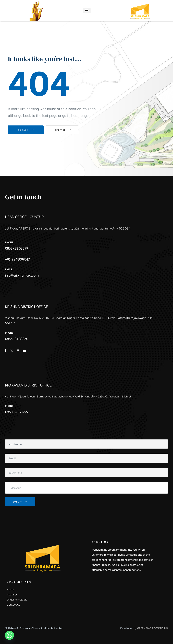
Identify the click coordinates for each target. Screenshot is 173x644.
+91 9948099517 (17, 259)
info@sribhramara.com (22, 275)
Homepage (64, 130)
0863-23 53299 (17, 248)
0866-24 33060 (17, 338)
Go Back (26, 130)
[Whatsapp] (9, 635)
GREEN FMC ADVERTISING (153, 628)
